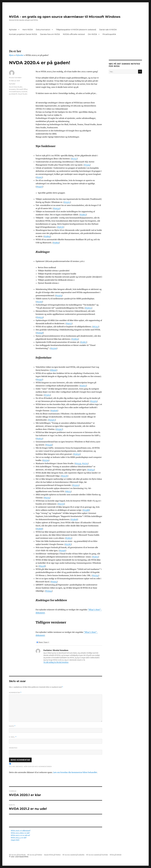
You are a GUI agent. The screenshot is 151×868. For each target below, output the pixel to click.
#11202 (76, 485)
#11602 (88, 308)
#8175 (68, 491)
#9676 (60, 227)
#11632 (91, 470)
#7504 (87, 165)
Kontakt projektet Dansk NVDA (23, 34)
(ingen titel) (15, 840)
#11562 (67, 202)
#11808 (74, 519)
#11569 (94, 401)
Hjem (11, 55)
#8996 (54, 370)
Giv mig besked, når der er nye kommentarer (30, 766)
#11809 (75, 339)
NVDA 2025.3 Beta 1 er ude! (20, 833)
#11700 (54, 348)
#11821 (69, 538)
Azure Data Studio (16, 87)
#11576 (64, 476)
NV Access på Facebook (17, 855)
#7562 (47, 395)
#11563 (59, 295)
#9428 (42, 566)
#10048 (40, 333)
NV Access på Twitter (35, 855)
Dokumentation (43, 30)
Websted (13, 748)
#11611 (95, 557)
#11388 (86, 510)
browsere (12, 89)
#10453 (40, 317)
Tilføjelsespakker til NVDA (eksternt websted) (76, 30)
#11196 (62, 551)
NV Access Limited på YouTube (97, 855)
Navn (12, 726)
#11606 (54, 411)
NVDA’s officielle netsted (74, 34)
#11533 (78, 463)
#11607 (83, 386)
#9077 (69, 323)
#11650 (77, 454)
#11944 (49, 591)
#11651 (39, 439)
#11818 (39, 529)
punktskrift (13, 94)
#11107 (39, 177)
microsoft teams (15, 92)
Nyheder (13, 30)
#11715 (85, 463)
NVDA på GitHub (116, 855)
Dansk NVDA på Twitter (52, 855)
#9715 (47, 498)
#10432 (57, 208)
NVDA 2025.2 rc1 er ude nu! (20, 835)
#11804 (47, 236)
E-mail (13, 737)
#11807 (83, 215)
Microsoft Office (22, 89)
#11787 (68, 544)
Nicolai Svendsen (15, 78)
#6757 (96, 327)
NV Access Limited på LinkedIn (73, 855)
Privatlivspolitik (109, 34)
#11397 (59, 429)
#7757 (74, 159)
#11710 (39, 302)
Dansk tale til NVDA (108, 30)
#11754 (95, 575)
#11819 (56, 243)
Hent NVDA (28, 30)
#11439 (49, 445)
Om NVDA (92, 34)
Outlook (24, 92)
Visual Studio (22, 94)
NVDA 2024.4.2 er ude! (19, 838)
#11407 (39, 187)
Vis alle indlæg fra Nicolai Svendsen (56, 662)
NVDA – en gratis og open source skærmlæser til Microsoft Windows (65, 17)
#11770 (61, 504)
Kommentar (15, 693)
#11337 (39, 379)
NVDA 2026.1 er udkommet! (21, 831)
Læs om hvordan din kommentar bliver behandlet (75, 772)
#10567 (52, 420)
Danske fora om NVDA (50, 34)
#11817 (84, 342)
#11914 (54, 582)
